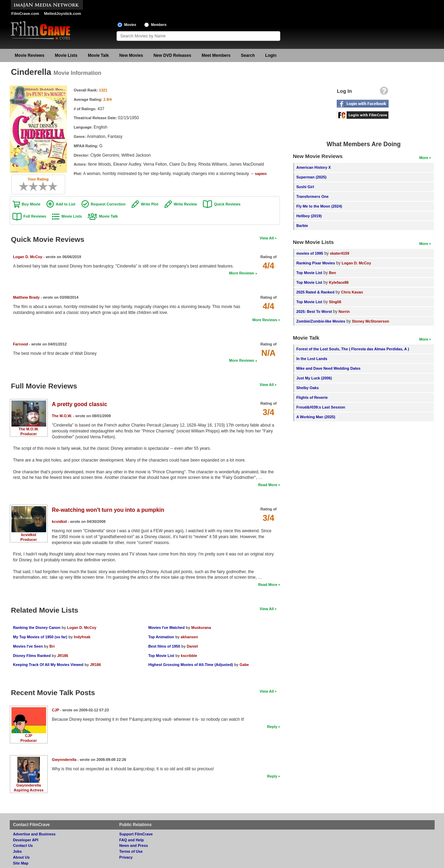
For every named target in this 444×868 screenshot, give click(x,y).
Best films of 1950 (164, 646)
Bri (52, 646)
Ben (332, 273)
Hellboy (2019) (309, 216)
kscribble (189, 656)
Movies (130, 25)
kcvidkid (29, 535)
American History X (314, 167)
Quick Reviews (227, 204)
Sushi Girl (305, 187)
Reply (272, 727)
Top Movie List (161, 656)
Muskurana (201, 628)
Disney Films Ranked (33, 656)
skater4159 (340, 253)
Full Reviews (35, 216)
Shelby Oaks (308, 388)
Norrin (344, 312)
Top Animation (161, 637)
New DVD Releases (172, 55)
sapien (261, 174)
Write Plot (150, 204)
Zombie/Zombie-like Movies (321, 321)
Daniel (192, 646)
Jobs (18, 851)
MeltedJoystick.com (62, 14)
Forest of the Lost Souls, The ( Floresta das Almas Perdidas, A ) (353, 349)
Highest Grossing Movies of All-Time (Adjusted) (190, 665)
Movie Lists (66, 55)
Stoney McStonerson (371, 321)
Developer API (26, 840)
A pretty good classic (80, 404)
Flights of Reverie (312, 397)
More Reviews (242, 273)
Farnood (21, 344)
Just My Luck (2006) (314, 378)
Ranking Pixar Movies (316, 263)
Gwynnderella (29, 785)
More (424, 158)
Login (271, 55)
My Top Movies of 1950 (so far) (40, 637)
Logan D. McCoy (28, 257)
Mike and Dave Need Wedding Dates (328, 368)
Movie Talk (98, 55)
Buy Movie (31, 204)
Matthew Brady (27, 297)
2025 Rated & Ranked (315, 292)
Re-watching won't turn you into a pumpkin (108, 510)
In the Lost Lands (312, 359)
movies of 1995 (310, 253)
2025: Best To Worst (315, 312)
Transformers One (312, 196)
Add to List (66, 204)
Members (159, 25)
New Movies (131, 55)
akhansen (189, 637)
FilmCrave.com (25, 14)
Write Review (185, 204)
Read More (268, 485)
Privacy (126, 857)
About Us (22, 857)
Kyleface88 (339, 282)
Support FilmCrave (136, 834)
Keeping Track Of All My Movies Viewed (48, 665)
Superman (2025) (311, 177)
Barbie (302, 226)
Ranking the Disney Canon (37, 628)
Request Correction (108, 204)
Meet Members (216, 55)
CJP (29, 736)
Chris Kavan (352, 292)
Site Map (21, 863)
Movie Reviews (30, 55)
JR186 (63, 656)
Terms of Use (131, 851)
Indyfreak (82, 637)
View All (267, 238)
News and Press (134, 845)
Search (248, 55)
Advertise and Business (34, 834)
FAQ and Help (132, 840)
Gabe (244, 665)
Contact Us (23, 845)
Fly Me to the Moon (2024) (319, 206)
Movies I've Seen (28, 646)
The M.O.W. (28, 429)
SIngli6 (335, 302)
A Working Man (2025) (316, 417)
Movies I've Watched (166, 628)
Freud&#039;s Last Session (321, 407)
